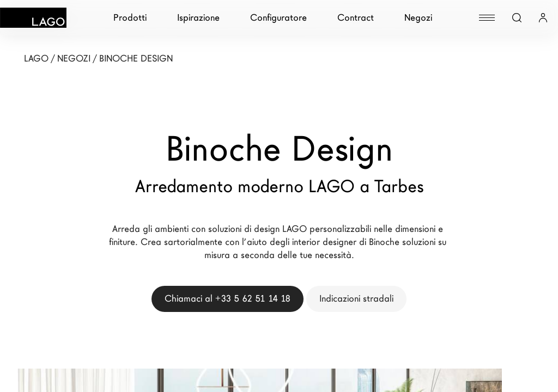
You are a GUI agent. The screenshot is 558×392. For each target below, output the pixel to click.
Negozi (418, 18)
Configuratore (278, 18)
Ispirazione (198, 18)
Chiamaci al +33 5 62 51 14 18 (228, 299)
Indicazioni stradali (356, 299)
